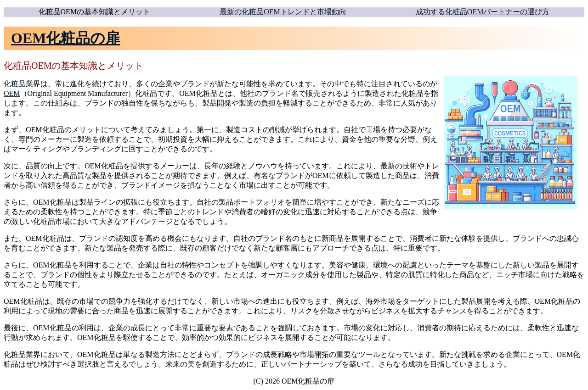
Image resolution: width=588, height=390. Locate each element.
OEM (12, 93)
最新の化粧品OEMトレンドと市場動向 (283, 12)
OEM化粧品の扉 (65, 38)
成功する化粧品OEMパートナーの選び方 (483, 12)
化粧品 (15, 84)
